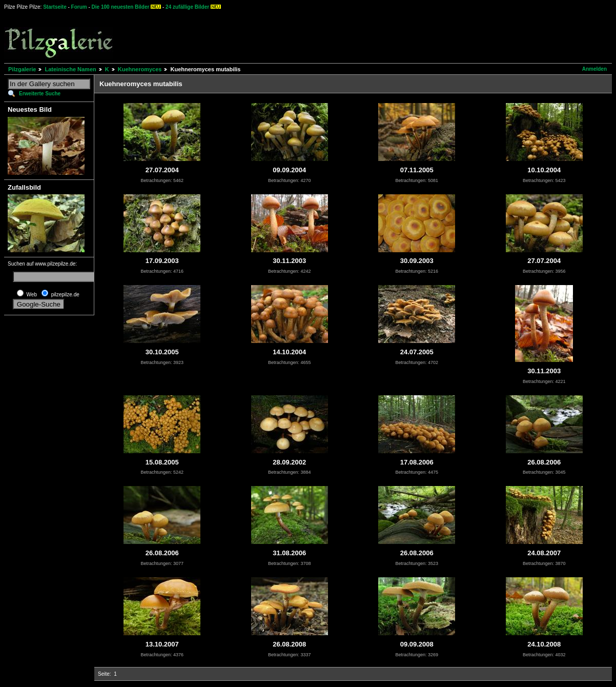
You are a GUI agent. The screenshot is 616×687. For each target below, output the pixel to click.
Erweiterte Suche (40, 94)
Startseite (55, 7)
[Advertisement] (380, 36)
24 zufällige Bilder (187, 7)
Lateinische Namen (70, 69)
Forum (79, 7)
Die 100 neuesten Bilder (121, 7)
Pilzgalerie (22, 69)
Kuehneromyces (140, 69)
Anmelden (594, 69)
